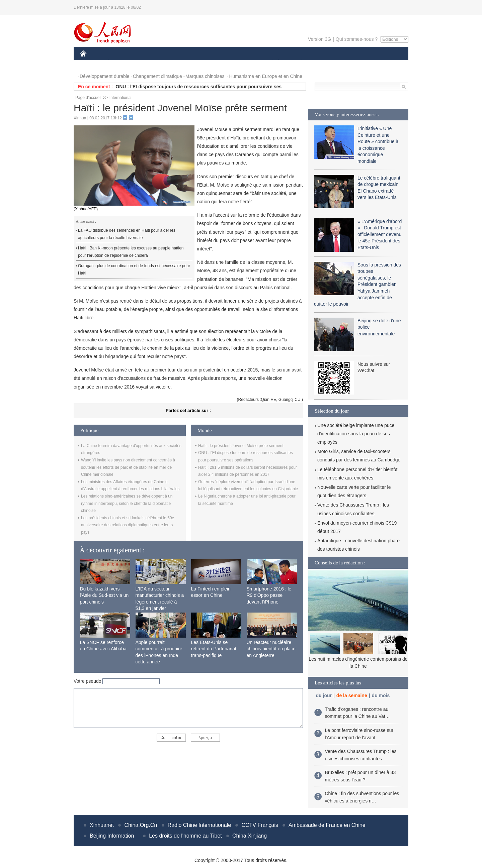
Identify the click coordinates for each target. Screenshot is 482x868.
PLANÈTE (298, 63)
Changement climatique (157, 76)
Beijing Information (112, 836)
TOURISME (354, 63)
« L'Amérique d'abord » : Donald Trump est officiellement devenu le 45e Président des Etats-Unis (380, 234)
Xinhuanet (102, 825)
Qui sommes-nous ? (357, 39)
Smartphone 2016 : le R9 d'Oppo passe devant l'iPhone (269, 595)
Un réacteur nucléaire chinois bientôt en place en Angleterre (271, 649)
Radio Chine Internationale (199, 825)
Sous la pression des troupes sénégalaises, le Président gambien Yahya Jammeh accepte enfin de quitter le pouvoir (357, 285)
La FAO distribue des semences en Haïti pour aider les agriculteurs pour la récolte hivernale (127, 234)
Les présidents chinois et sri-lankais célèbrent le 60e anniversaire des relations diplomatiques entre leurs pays (128, 525)
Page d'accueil (88, 98)
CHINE (92, 63)
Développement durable (105, 76)
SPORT (325, 63)
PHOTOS (385, 63)
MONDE (151, 63)
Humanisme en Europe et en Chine (266, 76)
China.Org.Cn (141, 825)
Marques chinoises (205, 76)
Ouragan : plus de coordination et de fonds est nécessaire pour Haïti (134, 269)
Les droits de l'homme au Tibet (185, 836)
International (120, 98)
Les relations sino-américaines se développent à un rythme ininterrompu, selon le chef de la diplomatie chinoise (127, 503)
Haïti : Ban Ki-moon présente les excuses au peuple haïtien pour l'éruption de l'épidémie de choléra (131, 252)
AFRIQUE (180, 63)
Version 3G (319, 39)
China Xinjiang (250, 836)
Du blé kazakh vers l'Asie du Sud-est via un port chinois (104, 595)
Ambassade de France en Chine (327, 825)
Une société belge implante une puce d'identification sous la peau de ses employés (356, 434)
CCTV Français (260, 825)
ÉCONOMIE (121, 63)
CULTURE (239, 63)
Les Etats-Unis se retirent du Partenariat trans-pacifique (214, 649)
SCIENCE (209, 63)
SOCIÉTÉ (269, 63)
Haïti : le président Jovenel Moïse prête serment (241, 446)
